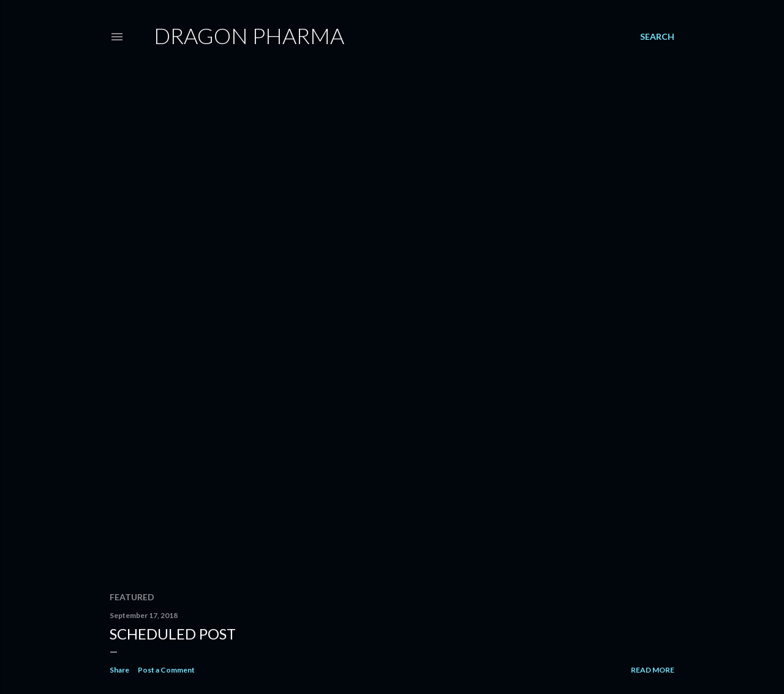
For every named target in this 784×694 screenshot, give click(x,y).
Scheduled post (173, 634)
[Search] (657, 37)
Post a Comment (166, 670)
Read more (653, 670)
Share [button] (119, 670)
